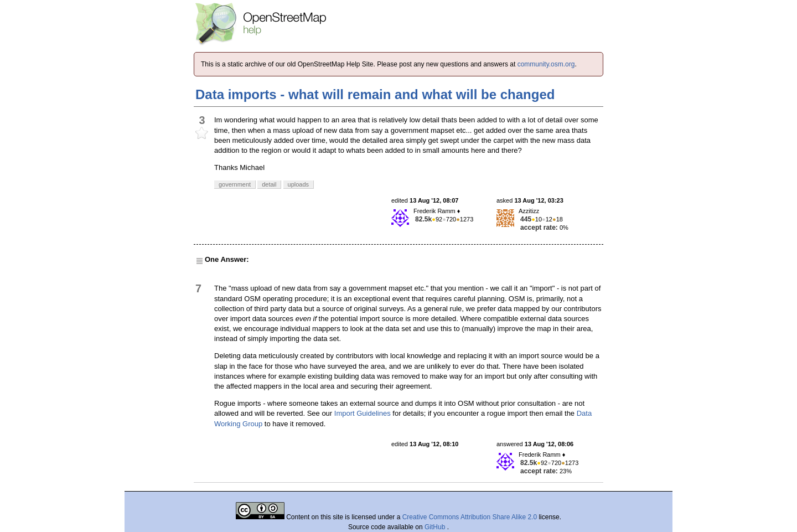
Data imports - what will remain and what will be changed (375, 94)
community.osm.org (546, 64)
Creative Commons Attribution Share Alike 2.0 (470, 517)
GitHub (436, 527)
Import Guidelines (363, 413)
